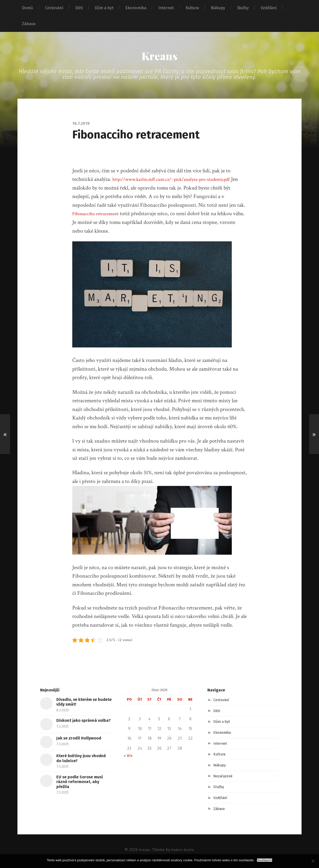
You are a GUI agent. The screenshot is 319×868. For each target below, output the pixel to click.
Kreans (160, 57)
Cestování (54, 8)
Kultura (192, 8)
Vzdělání (269, 8)
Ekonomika (136, 8)
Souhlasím (265, 860)
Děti (79, 8)
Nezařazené (224, 779)
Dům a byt (104, 8)
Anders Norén (183, 852)
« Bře (128, 758)
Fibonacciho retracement (99, 216)
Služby (243, 8)
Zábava (29, 24)
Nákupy (218, 8)
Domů (27, 8)
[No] (313, 861)
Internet (166, 8)
